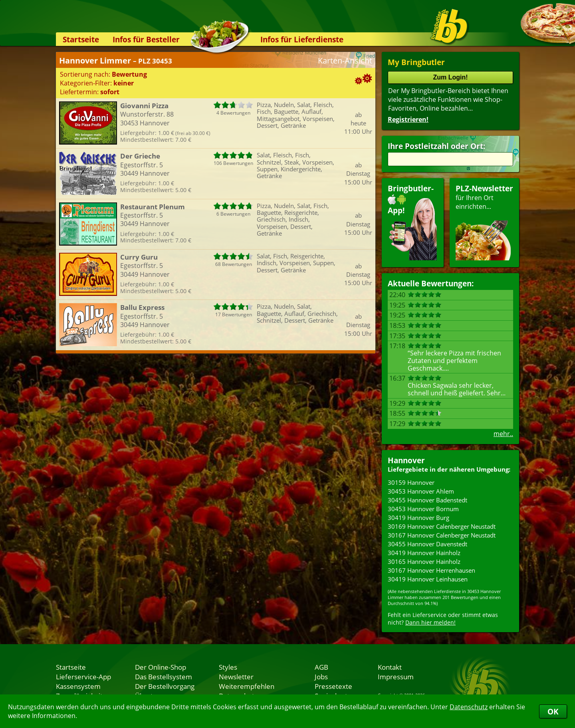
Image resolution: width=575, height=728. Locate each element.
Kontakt (390, 667)
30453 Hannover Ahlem (421, 491)
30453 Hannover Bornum (423, 509)
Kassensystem (78, 686)
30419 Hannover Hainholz (424, 553)
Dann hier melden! (430, 622)
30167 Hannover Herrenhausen (431, 570)
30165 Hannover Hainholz (424, 561)
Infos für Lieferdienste (302, 39)
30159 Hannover (411, 482)
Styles (228, 667)
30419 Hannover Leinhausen (428, 579)
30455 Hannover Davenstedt (427, 544)
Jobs (321, 676)
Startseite (81, 39)
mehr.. (503, 434)
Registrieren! (408, 119)
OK (553, 711)
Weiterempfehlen (247, 686)
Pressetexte (333, 686)
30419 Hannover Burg (418, 518)
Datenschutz (469, 707)
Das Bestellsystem (164, 676)
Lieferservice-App (83, 676)
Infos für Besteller (146, 39)
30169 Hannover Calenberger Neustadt (442, 526)
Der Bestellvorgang (165, 686)
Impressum (396, 676)
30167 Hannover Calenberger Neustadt (442, 535)
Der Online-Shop (161, 667)
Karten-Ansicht (345, 61)
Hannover (406, 460)
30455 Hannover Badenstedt (427, 500)
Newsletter (236, 676)
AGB (321, 667)
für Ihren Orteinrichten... (484, 222)
